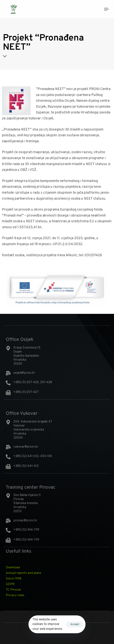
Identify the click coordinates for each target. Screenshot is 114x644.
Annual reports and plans (24, 573)
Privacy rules (15, 595)
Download (13, 568)
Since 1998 (14, 579)
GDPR (10, 584)
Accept (75, 624)
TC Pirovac (14, 590)
